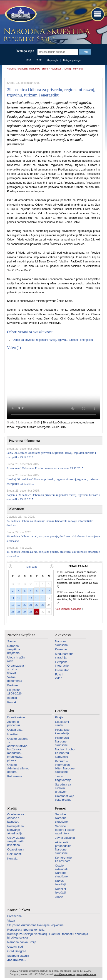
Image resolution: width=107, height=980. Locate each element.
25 (13, 612)
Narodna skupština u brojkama (15, 650)
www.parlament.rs (86, 974)
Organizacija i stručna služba (16, 669)
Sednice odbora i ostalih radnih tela (65, 830)
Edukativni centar (62, 724)
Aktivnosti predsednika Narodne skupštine (63, 848)
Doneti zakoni (16, 717)
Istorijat (12, 698)
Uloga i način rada (16, 659)
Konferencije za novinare (63, 859)
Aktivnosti (56, 69)
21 (31, 605)
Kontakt (12, 702)
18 (13, 605)
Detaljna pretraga (72, 60)
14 (31, 598)
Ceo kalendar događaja (68, 609)
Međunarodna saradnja (64, 656)
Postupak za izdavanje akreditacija (16, 830)
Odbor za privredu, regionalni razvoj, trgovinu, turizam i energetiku (53, 340)
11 (13, 598)
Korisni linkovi (19, 910)
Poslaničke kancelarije (62, 731)
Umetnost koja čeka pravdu (65, 798)
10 (49, 591)
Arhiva (59, 897)
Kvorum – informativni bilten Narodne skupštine (65, 766)
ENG (29, 60)
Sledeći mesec (52, 566)
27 (25, 612)
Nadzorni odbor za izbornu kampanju (65, 753)
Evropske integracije (62, 664)
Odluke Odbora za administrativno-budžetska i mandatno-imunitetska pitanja (18, 749)
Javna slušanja (65, 838)
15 (37, 598)
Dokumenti (14, 854)
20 (25, 605)
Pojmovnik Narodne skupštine (62, 741)
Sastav (12, 641)
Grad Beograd (17, 951)
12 (19, 598)
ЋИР (39, 60)
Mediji (12, 808)
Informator (62, 670)
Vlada (11, 921)
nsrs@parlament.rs (64, 974)
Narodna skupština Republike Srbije (27, 69)
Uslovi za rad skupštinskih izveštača (16, 841)
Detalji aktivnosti (74, 69)
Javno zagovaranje (63, 778)
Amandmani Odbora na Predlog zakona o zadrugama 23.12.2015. (45, 468)
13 (25, 598)
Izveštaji (13, 734)
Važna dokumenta (15, 679)
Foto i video (59, 676)
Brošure (12, 685)
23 (43, 605)
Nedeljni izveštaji (60, 891)
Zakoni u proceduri (14, 724)
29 (37, 612)
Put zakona (15, 776)
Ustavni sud (15, 947)
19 (19, 605)
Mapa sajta (52, 60)
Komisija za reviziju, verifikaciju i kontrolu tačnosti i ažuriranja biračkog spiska (48, 936)
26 (19, 612)
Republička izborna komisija (26, 930)
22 (37, 605)
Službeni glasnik (18, 956)
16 (43, 598)
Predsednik (15, 916)
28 (31, 612)
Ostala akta (15, 730)
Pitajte (59, 717)
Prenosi (61, 808)
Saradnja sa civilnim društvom (63, 788)
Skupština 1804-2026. (15, 692)
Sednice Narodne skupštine (61, 818)
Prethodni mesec (10, 566)
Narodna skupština (21, 635)
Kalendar (61, 649)
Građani (61, 711)
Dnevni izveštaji (60, 883)
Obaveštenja (16, 849)
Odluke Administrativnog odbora (18, 768)
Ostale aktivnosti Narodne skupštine (61, 871)
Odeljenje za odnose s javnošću (16, 818)
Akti (11, 711)
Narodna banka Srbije (22, 942)
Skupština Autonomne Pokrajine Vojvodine (35, 925)
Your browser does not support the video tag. (53, 386)
